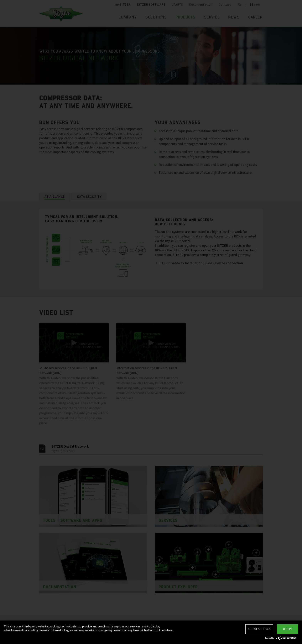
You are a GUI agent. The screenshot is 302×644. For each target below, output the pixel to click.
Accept (288, 629)
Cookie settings (259, 629)
